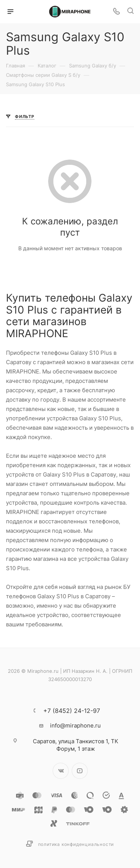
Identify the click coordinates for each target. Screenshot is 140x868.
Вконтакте (61, 771)
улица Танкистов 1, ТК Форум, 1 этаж (76, 745)
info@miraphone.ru (75, 725)
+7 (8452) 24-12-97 (72, 711)
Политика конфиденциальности (76, 844)
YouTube (80, 771)
